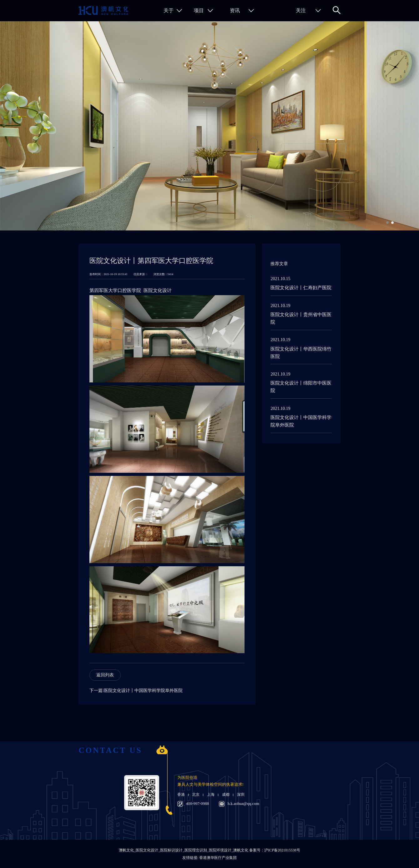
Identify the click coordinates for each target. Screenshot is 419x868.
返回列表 (105, 675)
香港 (181, 795)
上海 (211, 795)
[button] (387, 223)
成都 (226, 795)
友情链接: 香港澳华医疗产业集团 (209, 858)
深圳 (241, 795)
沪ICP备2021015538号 (282, 850)
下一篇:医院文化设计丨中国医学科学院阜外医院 (136, 691)
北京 (196, 795)
